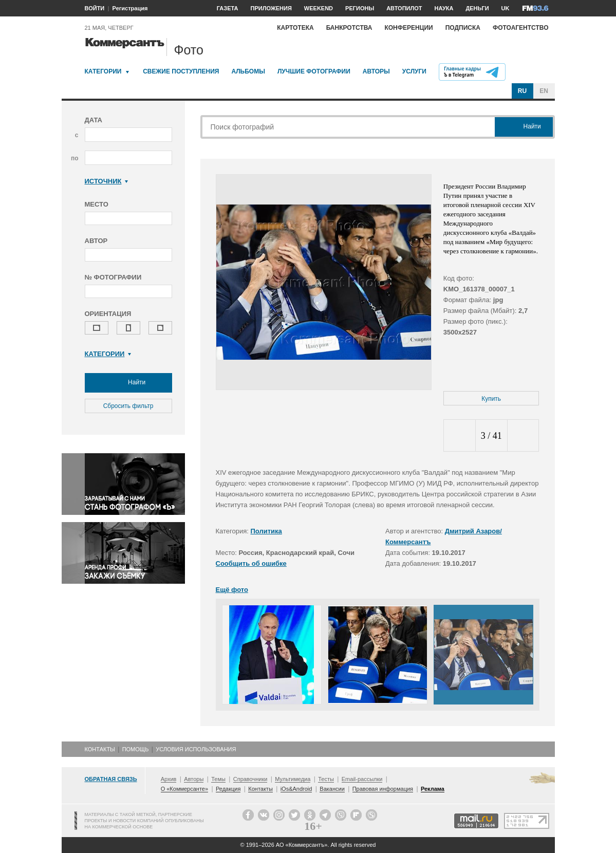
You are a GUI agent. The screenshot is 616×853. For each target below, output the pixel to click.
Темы (218, 779)
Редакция (228, 789)
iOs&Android (296, 789)
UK (506, 8)
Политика (266, 531)
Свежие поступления (181, 71)
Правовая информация (383, 789)
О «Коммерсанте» (184, 789)
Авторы (376, 71)
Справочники (250, 779)
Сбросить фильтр (128, 406)
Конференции (408, 28)
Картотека (295, 28)
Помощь (136, 749)
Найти (128, 383)
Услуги (414, 71)
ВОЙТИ (95, 8)
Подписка (463, 28)
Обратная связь (111, 779)
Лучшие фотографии (314, 71)
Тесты (326, 779)
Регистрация (130, 8)
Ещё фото (232, 590)
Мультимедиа (293, 779)
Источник (107, 181)
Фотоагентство (521, 28)
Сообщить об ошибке (251, 563)
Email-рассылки (362, 779)
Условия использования (196, 749)
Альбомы (248, 71)
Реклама (433, 789)
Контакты (100, 749)
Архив (169, 779)
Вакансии (332, 789)
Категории (103, 71)
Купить (491, 399)
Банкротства (349, 28)
